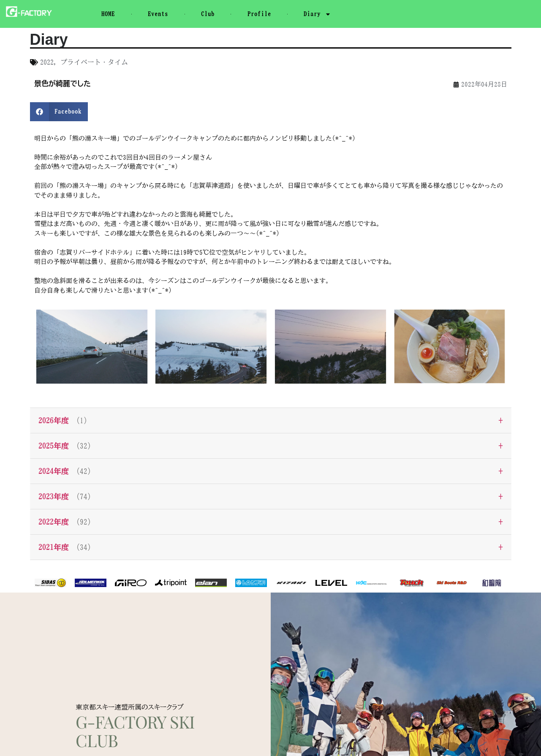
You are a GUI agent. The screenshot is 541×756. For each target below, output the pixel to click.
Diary (317, 14)
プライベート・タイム (94, 62)
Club (208, 14)
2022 (47, 62)
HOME (108, 14)
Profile (259, 14)
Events (158, 14)
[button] (59, 112)
